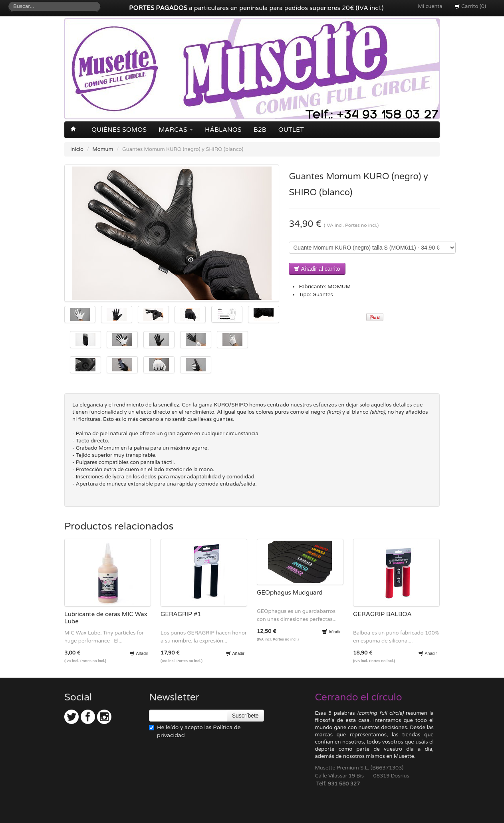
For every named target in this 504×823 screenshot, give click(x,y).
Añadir (139, 653)
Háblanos (223, 130)
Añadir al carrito (317, 269)
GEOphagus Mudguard (290, 593)
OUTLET (291, 130)
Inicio (77, 149)
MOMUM (339, 287)
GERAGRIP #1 (181, 614)
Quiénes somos (119, 130)
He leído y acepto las (195, 731)
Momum (103, 149)
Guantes (322, 295)
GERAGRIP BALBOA (382, 614)
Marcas (176, 130)
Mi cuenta (430, 6)
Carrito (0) (470, 6)
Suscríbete (245, 716)
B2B (260, 130)
